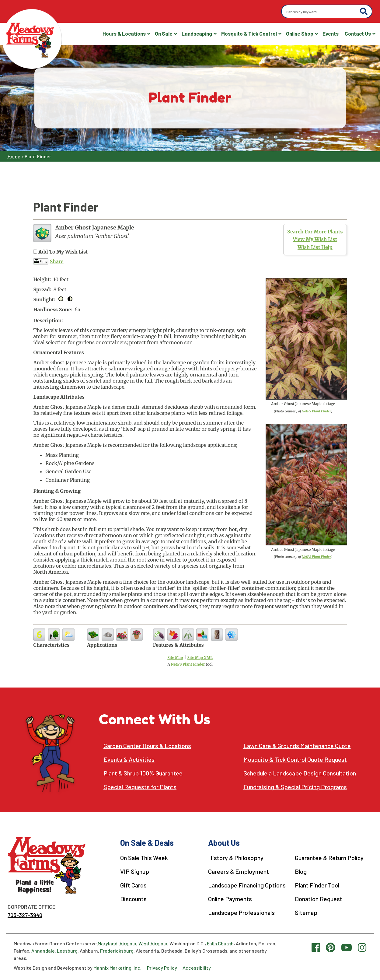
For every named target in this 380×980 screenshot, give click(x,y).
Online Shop (300, 33)
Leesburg (67, 951)
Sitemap (306, 912)
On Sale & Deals (147, 843)
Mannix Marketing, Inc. (117, 968)
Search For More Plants (315, 232)
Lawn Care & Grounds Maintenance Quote (297, 746)
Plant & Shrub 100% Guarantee (143, 773)
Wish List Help (315, 247)
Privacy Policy (162, 968)
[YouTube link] (347, 947)
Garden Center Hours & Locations (147, 746)
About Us (224, 843)
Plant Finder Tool (317, 885)
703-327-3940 (25, 915)
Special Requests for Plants (140, 787)
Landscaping (197, 33)
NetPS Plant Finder (316, 411)
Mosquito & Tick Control (249, 33)
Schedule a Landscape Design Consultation (300, 773)
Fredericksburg (117, 951)
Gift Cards (133, 885)
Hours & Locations (124, 33)
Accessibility (197, 968)
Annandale (43, 951)
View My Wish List (315, 239)
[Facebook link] (316, 947)
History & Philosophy (236, 858)
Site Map (175, 658)
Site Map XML (200, 658)
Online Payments (230, 899)
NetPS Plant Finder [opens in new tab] (188, 664)
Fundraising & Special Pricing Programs (295, 787)
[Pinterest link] (331, 947)
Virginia (128, 943)
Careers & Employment (239, 871)
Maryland (108, 943)
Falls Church (220, 943)
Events (331, 33)
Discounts (133, 899)
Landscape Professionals (241, 912)
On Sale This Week (144, 858)
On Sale (164, 33)
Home (14, 156)
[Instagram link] (362, 947)
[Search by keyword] (321, 12)
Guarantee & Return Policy (329, 858)
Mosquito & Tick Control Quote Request (295, 759)
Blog (301, 871)
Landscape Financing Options (247, 885)
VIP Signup (135, 871)
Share (56, 261)
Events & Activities (129, 759)
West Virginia (153, 943)
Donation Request (319, 899)
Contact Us (358, 33)
